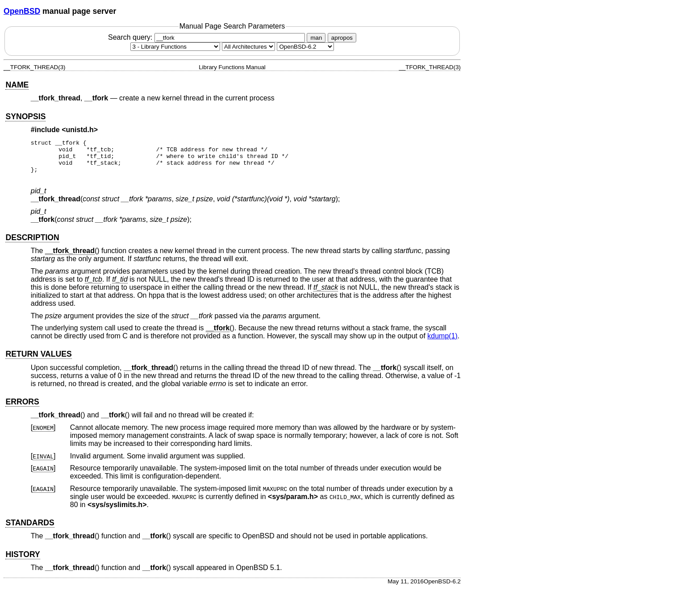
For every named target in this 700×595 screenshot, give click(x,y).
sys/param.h (293, 503)
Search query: (208, 37)
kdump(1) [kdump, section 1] (442, 343)
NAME (17, 85)
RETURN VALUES (38, 361)
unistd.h (80, 130)
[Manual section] (175, 47)
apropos (342, 38)
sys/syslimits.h (117, 511)
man (316, 38)
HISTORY (23, 561)
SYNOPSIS (25, 117)
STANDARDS (30, 529)
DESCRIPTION (32, 244)
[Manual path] (305, 47)
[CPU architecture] (248, 47)
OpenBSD (22, 11)
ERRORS (22, 408)
